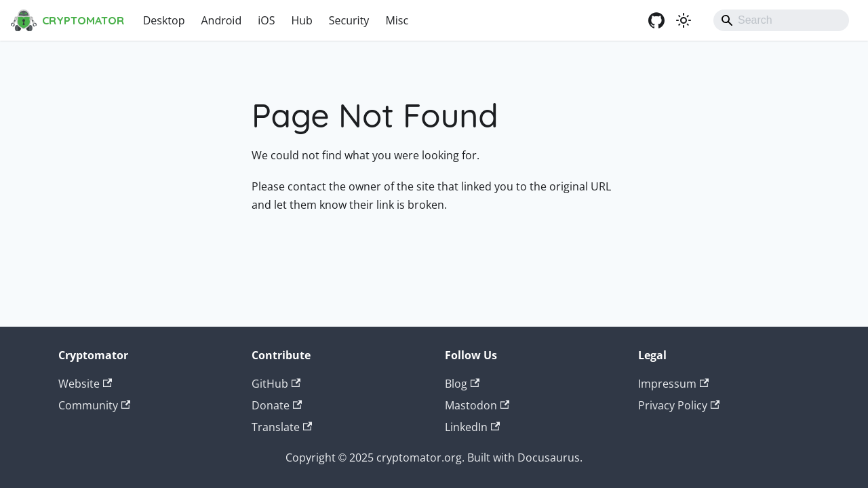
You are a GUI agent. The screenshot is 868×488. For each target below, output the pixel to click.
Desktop (164, 20)
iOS (266, 20)
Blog (462, 384)
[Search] (781, 20)
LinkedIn (472, 427)
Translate (282, 427)
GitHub (276, 384)
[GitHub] (656, 20)
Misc (397, 20)
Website (85, 384)
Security (349, 20)
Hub (301, 20)
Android (221, 20)
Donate (277, 405)
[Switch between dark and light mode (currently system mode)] (684, 20)
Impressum (673, 384)
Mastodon (477, 405)
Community (94, 405)
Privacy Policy (679, 405)
